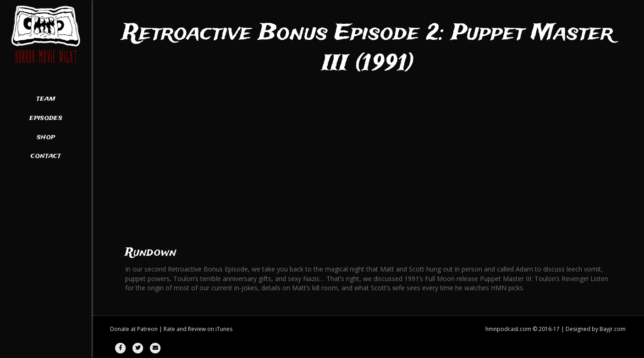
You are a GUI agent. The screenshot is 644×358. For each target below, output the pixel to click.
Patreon (147, 329)
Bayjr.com (613, 329)
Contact (46, 156)
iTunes (224, 329)
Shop (46, 137)
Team (46, 99)
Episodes (46, 118)
